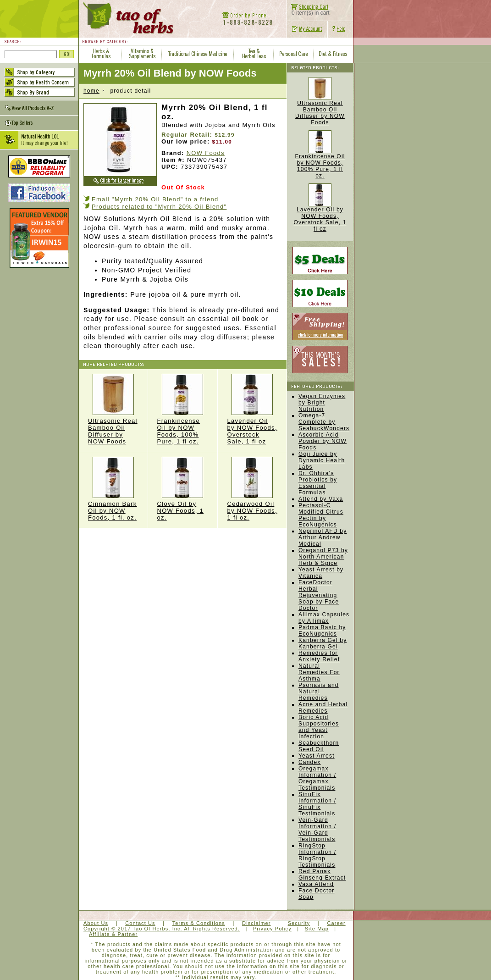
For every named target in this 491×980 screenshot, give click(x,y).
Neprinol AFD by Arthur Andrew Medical (323, 537)
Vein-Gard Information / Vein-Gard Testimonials (317, 830)
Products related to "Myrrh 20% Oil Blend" (159, 207)
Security (299, 923)
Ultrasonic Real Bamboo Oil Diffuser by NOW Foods (113, 409)
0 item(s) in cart (308, 10)
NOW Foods (206, 153)
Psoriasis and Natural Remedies (319, 692)
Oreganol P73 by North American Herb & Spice (323, 557)
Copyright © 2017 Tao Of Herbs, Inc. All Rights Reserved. (162, 929)
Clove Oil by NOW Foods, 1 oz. (183, 489)
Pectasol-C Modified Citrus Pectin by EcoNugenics (321, 515)
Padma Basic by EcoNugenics (322, 631)
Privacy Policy (272, 929)
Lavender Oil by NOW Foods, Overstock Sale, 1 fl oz (252, 409)
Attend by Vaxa (321, 499)
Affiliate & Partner (113, 934)
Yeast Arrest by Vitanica (321, 573)
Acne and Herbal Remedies (323, 708)
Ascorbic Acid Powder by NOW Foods (323, 441)
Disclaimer (256, 923)
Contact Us (140, 923)
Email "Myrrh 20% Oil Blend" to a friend (155, 199)
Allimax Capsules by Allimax (324, 618)
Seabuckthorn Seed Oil (319, 746)
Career (336, 923)
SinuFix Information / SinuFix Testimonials (317, 804)
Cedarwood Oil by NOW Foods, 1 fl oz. (252, 489)
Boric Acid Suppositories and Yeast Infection (319, 727)
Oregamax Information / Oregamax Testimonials (317, 778)
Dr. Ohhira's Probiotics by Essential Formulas (318, 483)
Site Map (317, 929)
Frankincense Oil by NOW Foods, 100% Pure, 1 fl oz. (183, 409)
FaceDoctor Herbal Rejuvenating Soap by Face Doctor (319, 595)
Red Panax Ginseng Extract (322, 875)
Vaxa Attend (316, 884)
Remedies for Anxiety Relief (319, 656)
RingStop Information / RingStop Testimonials (317, 855)
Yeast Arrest (317, 756)
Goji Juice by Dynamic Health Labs (322, 460)
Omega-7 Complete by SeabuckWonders (324, 422)
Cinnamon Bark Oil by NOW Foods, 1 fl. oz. (113, 489)
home (91, 91)
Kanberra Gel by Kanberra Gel (323, 643)
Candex (310, 762)
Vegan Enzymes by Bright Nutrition (322, 403)
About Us (96, 923)
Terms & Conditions (199, 923)
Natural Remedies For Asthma (319, 672)
